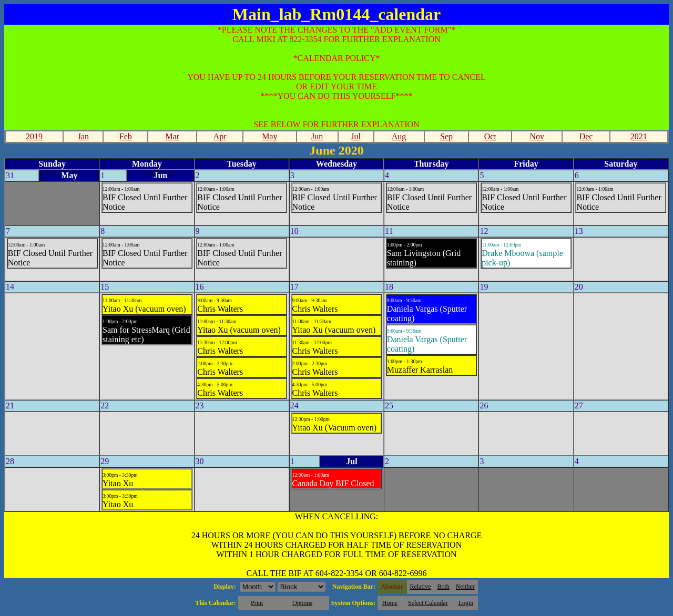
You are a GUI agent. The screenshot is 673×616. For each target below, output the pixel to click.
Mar (172, 136)
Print (257, 603)
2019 (34, 136)
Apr (220, 136)
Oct (490, 136)
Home (390, 603)
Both (443, 587)
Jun (317, 136)
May (269, 136)
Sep (446, 136)
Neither (465, 587)
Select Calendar (428, 603)
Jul (356, 136)
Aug (399, 136)
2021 (639, 136)
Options (302, 603)
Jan (83, 136)
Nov (537, 136)
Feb (126, 136)
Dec (586, 136)
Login (466, 603)
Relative (421, 587)
